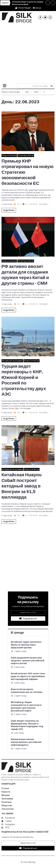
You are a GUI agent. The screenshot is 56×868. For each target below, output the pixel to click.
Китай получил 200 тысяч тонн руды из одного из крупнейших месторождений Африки (28, 676)
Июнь (36, 92)
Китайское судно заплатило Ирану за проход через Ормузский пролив (26, 645)
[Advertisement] (28, 52)
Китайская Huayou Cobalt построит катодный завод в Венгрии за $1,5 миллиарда (22, 486)
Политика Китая (26, 155)
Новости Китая (9, 155)
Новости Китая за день (11, 92)
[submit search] (52, 86)
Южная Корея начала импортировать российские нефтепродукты (26, 742)
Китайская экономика (12, 361)
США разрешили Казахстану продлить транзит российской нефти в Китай (28, 661)
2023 (27, 92)
